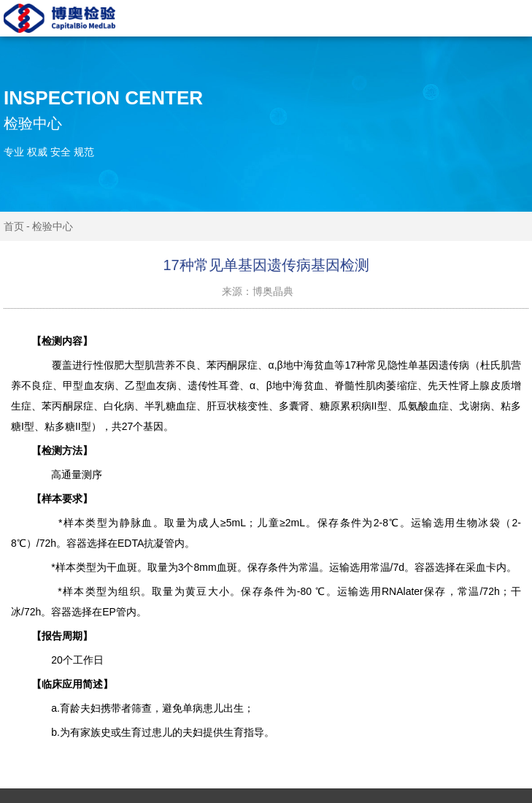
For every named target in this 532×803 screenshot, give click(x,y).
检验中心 (53, 226)
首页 (14, 226)
